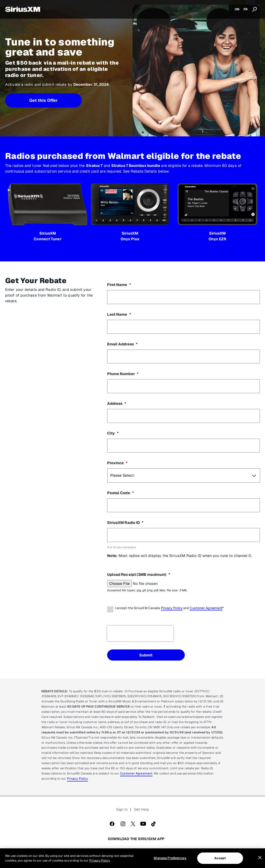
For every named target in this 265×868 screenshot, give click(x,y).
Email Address (122, 344)
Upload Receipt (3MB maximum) (139, 574)
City (113, 433)
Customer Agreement (206, 608)
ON (237, 9)
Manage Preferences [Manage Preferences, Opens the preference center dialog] (170, 858)
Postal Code (120, 493)
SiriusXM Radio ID (125, 522)
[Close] (260, 858)
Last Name (119, 314)
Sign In (122, 809)
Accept (220, 858)
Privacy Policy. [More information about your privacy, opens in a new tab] (100, 861)
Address (117, 403)
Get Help (142, 809)
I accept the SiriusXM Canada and (169, 609)
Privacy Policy (172, 608)
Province (117, 463)
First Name (119, 285)
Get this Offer (43, 100)
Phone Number (123, 374)
